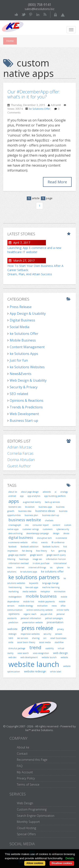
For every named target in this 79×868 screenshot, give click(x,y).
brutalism (30, 507)
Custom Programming (32, 809)
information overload (19, 563)
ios (51, 567)
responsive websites (30, 634)
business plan (31, 515)
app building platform (55, 496)
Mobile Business (23, 340)
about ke (13, 492)
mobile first (29, 602)
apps (14, 501)
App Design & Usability (28, 314)
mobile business (41, 596)
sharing (36, 638)
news (54, 606)
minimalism (60, 591)
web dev (12, 657)
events (44, 542)
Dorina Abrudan (21, 460)
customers (48, 529)
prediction (13, 622)
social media (45, 642)
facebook (13, 547)
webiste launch (49, 657)
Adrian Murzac (20, 447)
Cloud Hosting (26, 828)
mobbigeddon (15, 597)
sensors (59, 634)
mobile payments (46, 602)
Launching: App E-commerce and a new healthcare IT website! (34, 250)
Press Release (21, 307)
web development (29, 657)
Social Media (19, 327)
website (64, 657)
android (12, 496)
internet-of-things (37, 567)
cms (27, 525)
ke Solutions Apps (24, 354)
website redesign (35, 671)
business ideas (45, 511)
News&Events (21, 374)
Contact (22, 754)
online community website (40, 610)
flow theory (42, 551)
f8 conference (58, 542)
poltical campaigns (54, 618)
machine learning (51, 587)
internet (20, 567)
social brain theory (26, 642)
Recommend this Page (32, 760)
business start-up (51, 515)
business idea (25, 511)
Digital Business (22, 320)
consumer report (41, 525)
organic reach (30, 614)
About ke (23, 747)
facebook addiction (30, 547)
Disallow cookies (62, 863)
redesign (13, 634)
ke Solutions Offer (40, 109)
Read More (57, 182)
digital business (21, 538)
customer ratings (31, 529)
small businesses (58, 638)
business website (25, 520)
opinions (14, 614)
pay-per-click (46, 614)
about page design (30, 492)
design (56, 533)
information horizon (56, 559)
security (47, 634)
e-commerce (61, 538)
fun (53, 551)
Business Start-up (24, 421)
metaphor (45, 591)
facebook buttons (51, 547)
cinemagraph (15, 525)
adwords (47, 492)
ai (56, 492)
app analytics (34, 496)
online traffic (63, 610)
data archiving (15, 533)
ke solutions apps (29, 572)
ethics (34, 542)
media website (29, 591)
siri (45, 638)
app (22, 496)
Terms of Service (28, 785)
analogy (64, 492)
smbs (11, 642)
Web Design (25, 803)
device (66, 533)
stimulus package (17, 648)
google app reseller (17, 555)
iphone (60, 567)
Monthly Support (28, 822)
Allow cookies (35, 863)
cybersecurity (63, 529)
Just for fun (19, 360)
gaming (62, 551)
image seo (37, 559)
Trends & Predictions (26, 407)
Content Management (27, 347)
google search (36, 555)
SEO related (19, 394)
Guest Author (19, 466)
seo (11, 638)
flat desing (27, 551)
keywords (34, 583)
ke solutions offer (52, 571)
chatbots (49, 520)
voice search (23, 653)
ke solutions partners (34, 577)
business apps (45, 507)
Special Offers (26, 834)
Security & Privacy (24, 387)
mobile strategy (26, 606)
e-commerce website (18, 542)
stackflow (59, 642)
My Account (25, 772)
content (56, 525)
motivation (42, 606)
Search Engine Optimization (36, 816)
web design (60, 653)
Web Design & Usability (28, 380)
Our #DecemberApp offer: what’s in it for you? (34, 94)
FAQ (20, 766)
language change (50, 583)
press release (37, 628)
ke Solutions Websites (27, 367)
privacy (60, 629)
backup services (52, 502)
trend (35, 647)
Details (70, 858)
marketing (13, 591)
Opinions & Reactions (27, 400)
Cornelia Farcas (20, 453)
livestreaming (15, 587)
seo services (23, 638)
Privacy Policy (26, 778)
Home (10, 41)
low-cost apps (32, 587)
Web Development (24, 414)
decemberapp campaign (38, 533)
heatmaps (24, 559)
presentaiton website (33, 622)
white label (56, 672)
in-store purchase (41, 563)
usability (50, 648)
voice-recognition (41, 653)
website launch (34, 664)
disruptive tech (44, 538)
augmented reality (32, 502)
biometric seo (15, 507)
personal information (31, 618)
